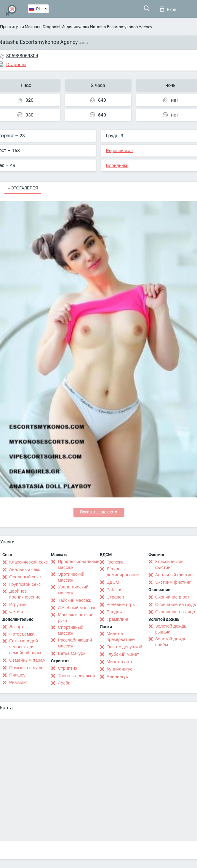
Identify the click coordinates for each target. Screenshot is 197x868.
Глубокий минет (123, 654)
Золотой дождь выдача (171, 629)
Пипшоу (17, 675)
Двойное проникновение (25, 594)
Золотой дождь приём (171, 642)
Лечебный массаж (76, 608)
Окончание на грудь (176, 604)
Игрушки (18, 604)
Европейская (119, 151)
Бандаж (115, 612)
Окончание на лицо (175, 612)
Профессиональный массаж (79, 564)
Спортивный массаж (71, 630)
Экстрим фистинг (173, 582)
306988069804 (22, 56)
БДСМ (113, 582)
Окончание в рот (172, 597)
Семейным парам (27, 660)
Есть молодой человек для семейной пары (25, 647)
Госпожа (115, 562)
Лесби (64, 683)
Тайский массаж (74, 600)
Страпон (115, 597)
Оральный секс (25, 577)
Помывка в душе (26, 668)
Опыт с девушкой (125, 647)
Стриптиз (67, 668)
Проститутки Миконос (21, 27)
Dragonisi (51, 27)
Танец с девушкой (76, 676)
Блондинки (117, 165)
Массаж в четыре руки (76, 618)
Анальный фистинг (175, 575)
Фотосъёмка (22, 634)
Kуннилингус (120, 669)
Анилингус (117, 676)
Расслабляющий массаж (75, 643)
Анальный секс (25, 569)
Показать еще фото (99, 512)
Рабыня (115, 590)
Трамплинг (118, 619)
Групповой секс (25, 584)
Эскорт (16, 627)
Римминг (18, 682)
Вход (168, 9)
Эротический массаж (71, 577)
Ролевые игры (121, 604)
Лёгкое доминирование (123, 572)
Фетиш (16, 612)
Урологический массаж (73, 590)
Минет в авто (120, 662)
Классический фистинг (169, 564)
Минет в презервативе (121, 636)
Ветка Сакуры (72, 653)
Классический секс (28, 562)
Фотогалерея (23, 188)
